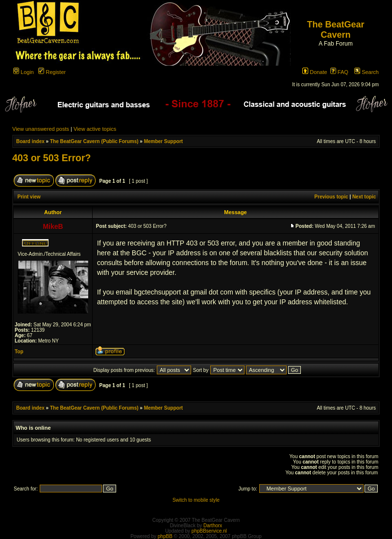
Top (19, 352)
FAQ (339, 72)
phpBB (165, 536)
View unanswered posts (41, 129)
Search (367, 72)
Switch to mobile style (196, 500)
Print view (29, 197)
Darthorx (213, 526)
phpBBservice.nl (209, 531)
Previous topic (331, 197)
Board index (30, 141)
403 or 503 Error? (51, 158)
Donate (315, 72)
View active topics (95, 129)
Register (52, 72)
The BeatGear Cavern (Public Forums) (94, 141)
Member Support (163, 141)
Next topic (364, 197)
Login (24, 72)
